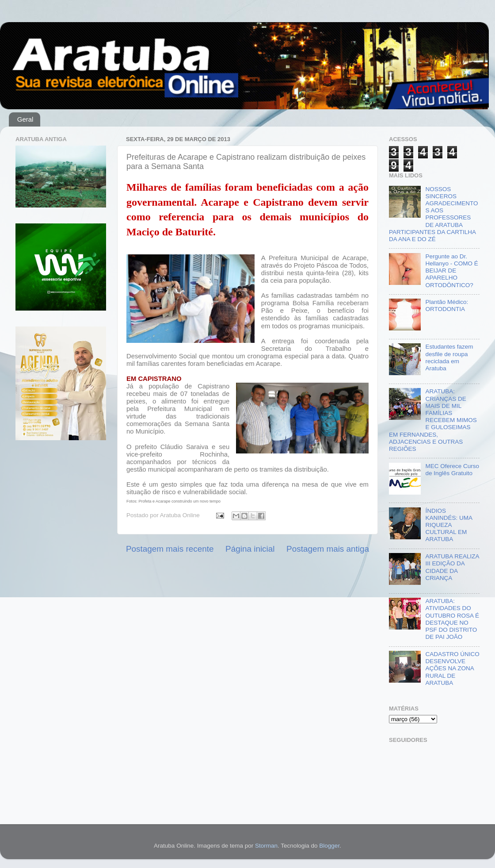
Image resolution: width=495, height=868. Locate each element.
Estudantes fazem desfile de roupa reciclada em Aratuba (449, 357)
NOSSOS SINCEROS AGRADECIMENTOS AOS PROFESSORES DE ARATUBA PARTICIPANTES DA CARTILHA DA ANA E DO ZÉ (433, 214)
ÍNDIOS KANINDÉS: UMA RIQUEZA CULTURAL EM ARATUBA (449, 525)
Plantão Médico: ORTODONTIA (447, 305)
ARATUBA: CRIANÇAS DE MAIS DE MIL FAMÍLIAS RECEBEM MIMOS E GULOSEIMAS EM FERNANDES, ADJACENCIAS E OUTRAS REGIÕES (433, 420)
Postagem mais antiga (328, 549)
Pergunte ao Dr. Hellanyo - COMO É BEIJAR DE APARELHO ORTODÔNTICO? (451, 271)
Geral (25, 119)
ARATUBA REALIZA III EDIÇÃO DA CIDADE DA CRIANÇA (452, 567)
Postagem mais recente (170, 549)
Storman (266, 846)
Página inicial (250, 549)
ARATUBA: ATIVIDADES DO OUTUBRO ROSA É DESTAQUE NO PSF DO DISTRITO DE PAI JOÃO (452, 619)
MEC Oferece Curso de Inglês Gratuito (452, 470)
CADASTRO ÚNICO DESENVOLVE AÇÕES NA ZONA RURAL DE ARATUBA (452, 668)
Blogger (329, 846)
